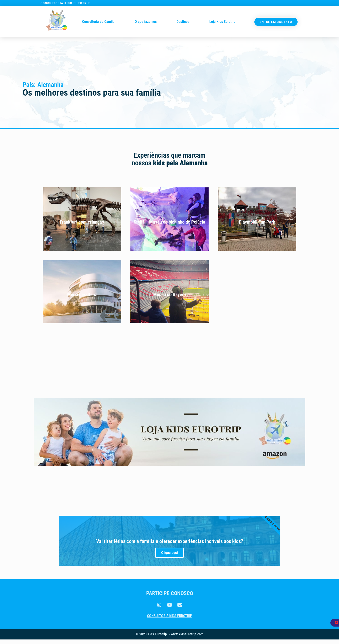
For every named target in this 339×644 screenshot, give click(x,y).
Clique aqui (169, 553)
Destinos (183, 22)
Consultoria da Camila (98, 22)
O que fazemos (146, 22)
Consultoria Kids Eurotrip (170, 616)
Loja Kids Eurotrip (222, 22)
